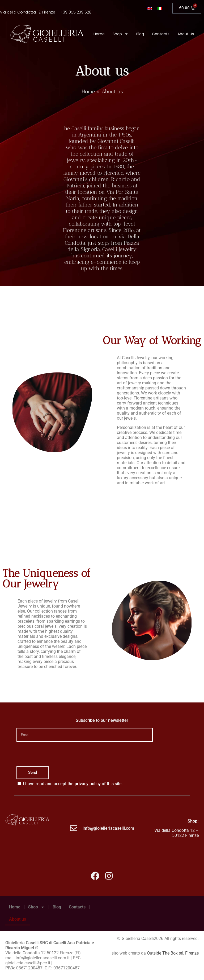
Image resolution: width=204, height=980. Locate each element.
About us (186, 34)
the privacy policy (84, 784)
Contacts (161, 34)
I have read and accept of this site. (73, 784)
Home (99, 34)
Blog (140, 34)
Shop (120, 34)
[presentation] (57, 754)
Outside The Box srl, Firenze (173, 953)
